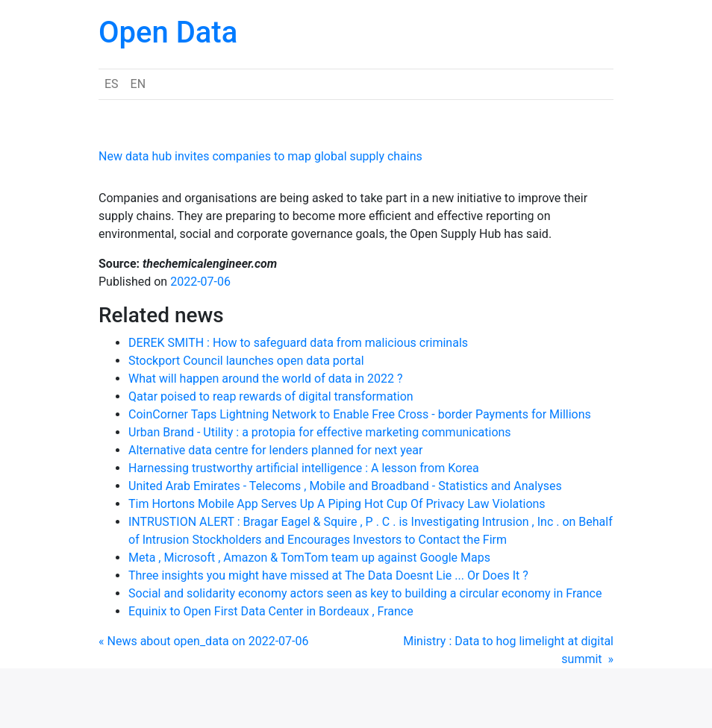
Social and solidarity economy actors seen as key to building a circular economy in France (365, 593)
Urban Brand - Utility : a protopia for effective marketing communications (320, 432)
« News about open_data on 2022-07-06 (203, 641)
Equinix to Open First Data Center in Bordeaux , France (271, 611)
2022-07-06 (200, 282)
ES (112, 84)
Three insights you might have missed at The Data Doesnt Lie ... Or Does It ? (328, 575)
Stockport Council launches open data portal (246, 361)
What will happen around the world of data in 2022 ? (266, 379)
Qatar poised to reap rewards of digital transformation (271, 396)
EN (138, 84)
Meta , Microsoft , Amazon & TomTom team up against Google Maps (309, 558)
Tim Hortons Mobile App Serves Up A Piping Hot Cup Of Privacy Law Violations (337, 504)
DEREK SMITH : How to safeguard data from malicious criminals (298, 343)
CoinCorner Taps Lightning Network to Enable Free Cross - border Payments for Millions (360, 414)
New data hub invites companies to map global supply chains (260, 156)
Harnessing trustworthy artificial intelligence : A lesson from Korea (304, 468)
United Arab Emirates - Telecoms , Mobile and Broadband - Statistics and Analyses (345, 486)
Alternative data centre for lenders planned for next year (275, 450)
